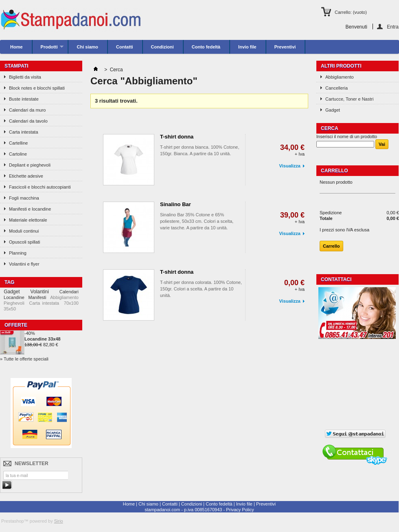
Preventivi (285, 47)
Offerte (16, 325)
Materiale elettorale (28, 220)
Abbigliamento (64, 297)
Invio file (247, 47)
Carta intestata (24, 132)
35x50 (10, 309)
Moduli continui (24, 231)
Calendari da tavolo (28, 121)
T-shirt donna (177, 137)
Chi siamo (87, 47)
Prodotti (48, 49)
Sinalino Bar (175, 204)
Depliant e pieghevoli (30, 165)
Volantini (40, 292)
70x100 (71, 303)
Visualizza (290, 166)
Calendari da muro (27, 110)
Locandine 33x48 (43, 339)
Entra (393, 27)
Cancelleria (337, 88)
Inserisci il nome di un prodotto (347, 136)
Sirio (59, 521)
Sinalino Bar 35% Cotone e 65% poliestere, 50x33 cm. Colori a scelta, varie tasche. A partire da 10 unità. (197, 221)
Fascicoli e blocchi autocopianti (40, 187)
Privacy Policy (240, 510)
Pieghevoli (14, 303)
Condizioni (162, 47)
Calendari (69, 292)
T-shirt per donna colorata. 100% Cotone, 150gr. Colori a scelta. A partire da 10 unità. (201, 289)
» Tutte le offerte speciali (24, 359)
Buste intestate (24, 99)
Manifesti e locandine (30, 209)
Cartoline (18, 154)
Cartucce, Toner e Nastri (349, 99)
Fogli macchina (24, 198)
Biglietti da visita (25, 77)
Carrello (334, 171)
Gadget (12, 292)
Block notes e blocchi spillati (37, 88)
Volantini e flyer (24, 264)
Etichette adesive (26, 176)
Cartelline (18, 143)
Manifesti (37, 297)
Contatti (125, 47)
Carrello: (351, 12)
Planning (18, 253)
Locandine (14, 297)
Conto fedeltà (206, 47)
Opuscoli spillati (24, 242)
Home (16, 47)
